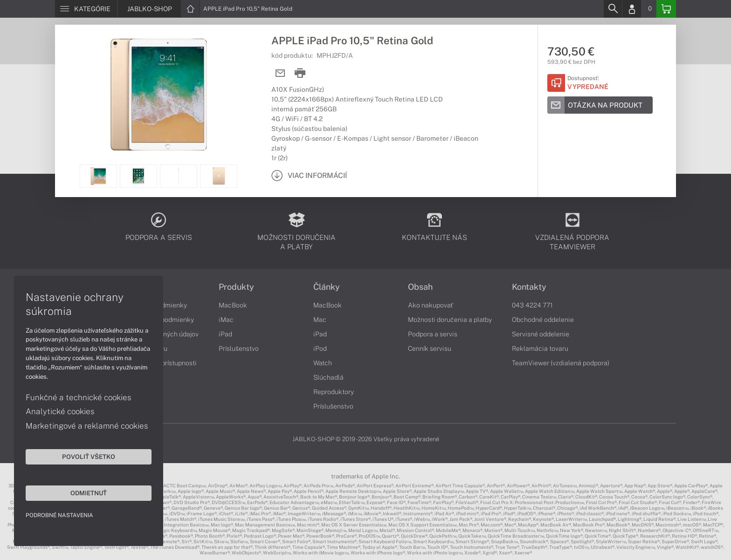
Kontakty (529, 287)
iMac (226, 320)
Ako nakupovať (431, 305)
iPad (225, 334)
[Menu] (86, 9)
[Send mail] (280, 73)
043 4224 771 (532, 305)
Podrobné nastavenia (59, 515)
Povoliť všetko (89, 457)
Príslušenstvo (239, 348)
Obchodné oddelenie (543, 320)
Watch (323, 363)
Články (327, 287)
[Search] (613, 9)
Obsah (420, 287)
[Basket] (666, 9)
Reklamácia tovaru (540, 348)
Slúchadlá (328, 377)
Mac (320, 320)
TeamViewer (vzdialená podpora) (561, 363)
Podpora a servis (433, 334)
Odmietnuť (89, 493)
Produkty (236, 287)
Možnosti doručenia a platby (450, 320)
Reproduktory (334, 392)
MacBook (233, 305)
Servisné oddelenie (541, 334)
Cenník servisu (430, 348)
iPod (320, 348)
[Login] (632, 9)
